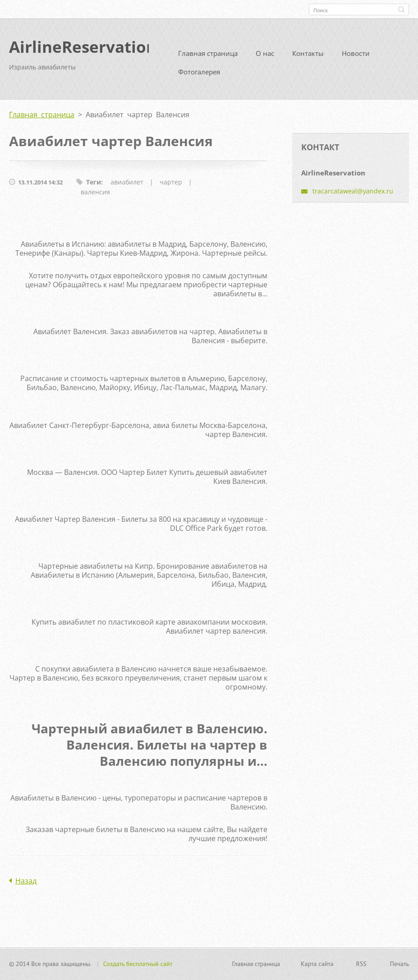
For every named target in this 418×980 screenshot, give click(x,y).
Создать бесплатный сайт (138, 965)
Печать (400, 965)
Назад (26, 884)
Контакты (308, 57)
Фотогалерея (199, 75)
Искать (401, 9)
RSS (361, 965)
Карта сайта (317, 965)
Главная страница (208, 57)
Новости (356, 57)
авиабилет (127, 186)
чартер (171, 186)
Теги (94, 186)
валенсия (95, 196)
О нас (265, 57)
